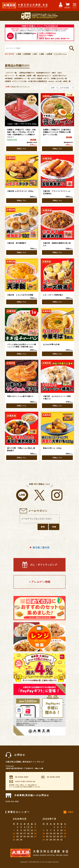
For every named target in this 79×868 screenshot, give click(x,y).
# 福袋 (19, 54)
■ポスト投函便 (37, 78)
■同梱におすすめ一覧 (59, 78)
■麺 (34, 76)
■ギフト (47, 78)
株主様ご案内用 (39, 548)
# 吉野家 (49, 54)
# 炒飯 (42, 54)
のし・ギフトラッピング (39, 565)
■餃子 (54, 73)
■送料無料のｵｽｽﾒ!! (43, 73)
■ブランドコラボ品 (19, 81)
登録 (54, 527)
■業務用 (8, 81)
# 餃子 (35, 54)
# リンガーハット (60, 54)
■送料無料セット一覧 (22, 78)
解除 (43, 527)
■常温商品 (9, 78)
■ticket (51, 81)
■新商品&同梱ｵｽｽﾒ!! (27, 73)
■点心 (60, 73)
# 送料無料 (27, 54)
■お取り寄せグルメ (60, 76)
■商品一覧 (67, 81)
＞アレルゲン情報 (39, 582)
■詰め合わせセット (44, 76)
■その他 (59, 81)
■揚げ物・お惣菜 (25, 76)
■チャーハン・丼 (11, 76)
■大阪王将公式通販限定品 (37, 81)
